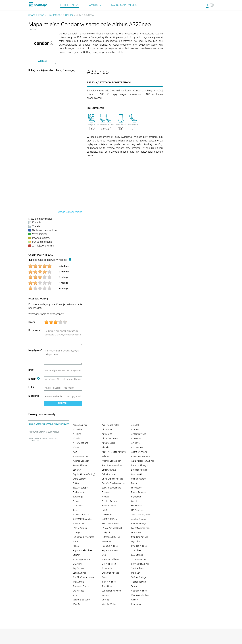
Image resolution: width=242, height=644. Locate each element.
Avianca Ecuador (81, 461)
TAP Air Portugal (139, 577)
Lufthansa (136, 532)
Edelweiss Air (79, 492)
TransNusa (107, 586)
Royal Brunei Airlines (82, 550)
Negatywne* (35, 350)
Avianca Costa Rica (140, 456)
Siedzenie (34, 396)
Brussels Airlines (139, 470)
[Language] (210, 5)
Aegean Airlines (80, 425)
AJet (75, 452)
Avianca (106, 456)
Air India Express (110, 438)
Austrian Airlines (80, 456)
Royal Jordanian (110, 550)
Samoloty (94, 5)
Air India (77, 438)
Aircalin (105, 447)
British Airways (109, 470)
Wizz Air (77, 604)
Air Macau (136, 438)
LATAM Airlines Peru (141, 528)
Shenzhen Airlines (110, 559)
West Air (135, 600)
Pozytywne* (35, 330)
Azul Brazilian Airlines (112, 465)
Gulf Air (135, 501)
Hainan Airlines (109, 506)
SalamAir (77, 555)
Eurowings (78, 497)
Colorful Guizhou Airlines (114, 483)
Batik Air (77, 470)
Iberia (75, 510)
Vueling (105, 600)
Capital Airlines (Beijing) (84, 474)
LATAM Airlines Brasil (112, 528)
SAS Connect (137, 555)
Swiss (105, 577)
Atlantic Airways (139, 452)
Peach (76, 546)
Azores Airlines (80, 465)
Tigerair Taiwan (139, 582)
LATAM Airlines (80, 528)
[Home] (38, 4)
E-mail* (34, 379)
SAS (104, 555)
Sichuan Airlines (139, 559)
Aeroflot (135, 425)
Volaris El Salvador (82, 600)
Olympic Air (137, 541)
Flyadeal (106, 497)
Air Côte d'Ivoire (139, 434)
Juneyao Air (78, 524)
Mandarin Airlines (140, 537)
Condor (69, 15)
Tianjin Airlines (109, 582)
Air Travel (136, 443)
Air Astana (107, 429)
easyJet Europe (80, 488)
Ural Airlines (78, 591)
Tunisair (135, 586)
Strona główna (36, 15)
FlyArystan (136, 497)
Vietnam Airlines (139, 591)
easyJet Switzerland (112, 488)
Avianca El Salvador (111, 461)
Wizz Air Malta (109, 604)
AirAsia (76, 447)
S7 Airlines (136, 550)
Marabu (76, 541)
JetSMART (107, 515)
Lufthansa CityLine (111, 537)
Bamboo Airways (139, 465)
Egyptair (106, 492)
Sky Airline (78, 564)
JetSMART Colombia (82, 519)
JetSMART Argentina (141, 515)
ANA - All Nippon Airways (114, 452)
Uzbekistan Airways (111, 591)
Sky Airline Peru (109, 564)
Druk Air (135, 483)
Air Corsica (107, 434)
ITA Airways (137, 510)
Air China (77, 434)
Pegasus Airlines (110, 546)
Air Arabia (77, 429)
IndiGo (105, 510)
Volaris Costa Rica (140, 595)
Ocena (32, 322)
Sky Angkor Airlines (140, 564)
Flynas (76, 501)
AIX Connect (137, 447)
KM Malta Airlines (110, 524)
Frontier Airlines (109, 501)
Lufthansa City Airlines (83, 537)
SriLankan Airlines (110, 573)
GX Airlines (78, 506)
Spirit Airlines (137, 568)
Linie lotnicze (55, 15)
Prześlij (63, 403)
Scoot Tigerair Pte (81, 559)
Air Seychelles (108, 443)
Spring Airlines (79, 573)
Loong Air (77, 532)
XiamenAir (136, 604)
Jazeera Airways (81, 515)
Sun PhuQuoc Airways (83, 577)
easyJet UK (137, 488)
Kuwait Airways (139, 524)
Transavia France (81, 586)
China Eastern (79, 479)
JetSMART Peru (109, 519)
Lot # (31, 387)
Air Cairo (135, 429)
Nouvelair (106, 541)
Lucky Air (106, 532)
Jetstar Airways (139, 519)
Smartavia (107, 568)
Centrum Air (137, 474)
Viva (75, 595)
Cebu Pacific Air (109, 474)
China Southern (139, 479)
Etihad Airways (138, 492)
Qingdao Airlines (139, 546)
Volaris (105, 595)
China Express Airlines (112, 479)
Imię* (31, 370)
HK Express (137, 506)
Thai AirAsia (78, 582)
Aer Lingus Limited (111, 425)
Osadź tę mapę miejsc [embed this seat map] (70, 212)
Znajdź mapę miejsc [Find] (123, 5)
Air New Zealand (80, 443)
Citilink (76, 483)
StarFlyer (136, 573)
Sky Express (78, 568)
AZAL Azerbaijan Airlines (143, 461)
